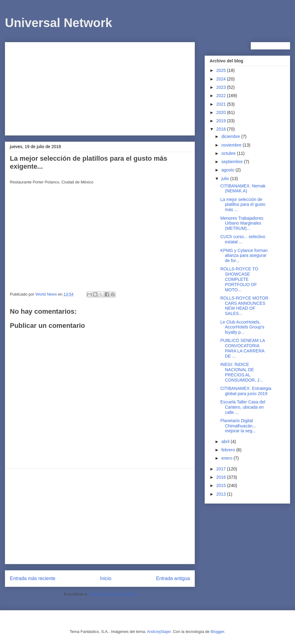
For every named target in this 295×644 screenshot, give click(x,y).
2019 (222, 121)
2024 (222, 79)
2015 (222, 485)
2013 (222, 494)
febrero (229, 450)
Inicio (106, 578)
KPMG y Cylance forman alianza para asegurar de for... (244, 256)
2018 (222, 129)
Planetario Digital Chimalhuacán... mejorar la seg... (238, 426)
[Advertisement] (100, 88)
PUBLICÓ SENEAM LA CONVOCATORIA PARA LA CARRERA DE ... (243, 348)
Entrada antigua (173, 578)
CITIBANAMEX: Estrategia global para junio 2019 (246, 391)
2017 (222, 469)
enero (227, 458)
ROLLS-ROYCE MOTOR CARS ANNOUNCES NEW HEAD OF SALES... (244, 306)
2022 (222, 96)
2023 (222, 87)
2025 (222, 70)
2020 (222, 112)
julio (226, 179)
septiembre (232, 162)
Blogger (218, 632)
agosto (228, 170)
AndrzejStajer (159, 632)
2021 (222, 104)
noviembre (232, 145)
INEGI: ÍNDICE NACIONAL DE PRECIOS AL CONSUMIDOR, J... (242, 372)
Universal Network (59, 23)
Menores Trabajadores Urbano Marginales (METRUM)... (242, 223)
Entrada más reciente (33, 578)
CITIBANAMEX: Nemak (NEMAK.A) (243, 188)
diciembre (231, 136)
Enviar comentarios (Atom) (112, 594)
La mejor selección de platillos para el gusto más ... (243, 205)
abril (226, 442)
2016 (222, 477)
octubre (229, 153)
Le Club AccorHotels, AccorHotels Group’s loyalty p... (242, 327)
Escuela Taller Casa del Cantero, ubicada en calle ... (243, 407)
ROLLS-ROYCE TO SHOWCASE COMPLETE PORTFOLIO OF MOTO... (239, 279)
